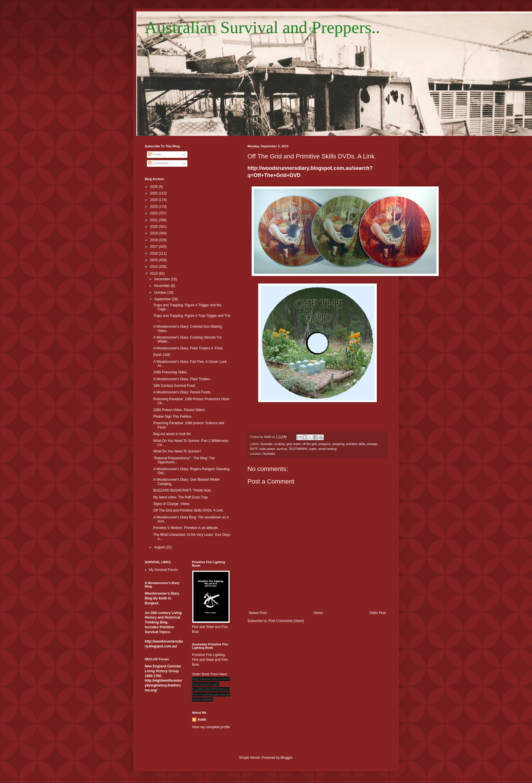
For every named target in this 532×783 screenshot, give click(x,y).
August (160, 547)
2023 (154, 207)
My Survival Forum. (164, 570)
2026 (154, 187)
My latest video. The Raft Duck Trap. (181, 497)
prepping (338, 444)
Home (318, 613)
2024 (154, 200)
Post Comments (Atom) (286, 621)
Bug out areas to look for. (172, 434)
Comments (158, 163)
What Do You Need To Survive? (177, 451)
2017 (154, 247)
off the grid (310, 444)
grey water (294, 444)
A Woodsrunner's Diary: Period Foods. (182, 392)
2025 (154, 193)
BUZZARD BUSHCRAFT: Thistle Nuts (182, 490)
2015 (154, 260)
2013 (154, 273)
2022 (154, 213)
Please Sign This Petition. (173, 416)
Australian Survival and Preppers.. (263, 27)
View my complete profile (211, 727)
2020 (154, 227)
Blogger (287, 758)
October (161, 293)
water (313, 449)
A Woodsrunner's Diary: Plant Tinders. (182, 379)
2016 (154, 253)
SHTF (254, 449)
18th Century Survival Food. (174, 386)
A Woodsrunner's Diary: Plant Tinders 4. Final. (188, 348)
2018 (154, 240)
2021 (154, 220)
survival (282, 449)
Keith (202, 720)
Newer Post (258, 613)
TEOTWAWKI (298, 449)
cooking (279, 444)
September (163, 299)
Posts (154, 154)
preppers (325, 444)
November (162, 286)
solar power (267, 449)
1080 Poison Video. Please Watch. (179, 410)
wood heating (327, 449)
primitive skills (356, 444)
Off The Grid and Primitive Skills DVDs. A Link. (188, 510)
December (162, 279)
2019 (154, 233)
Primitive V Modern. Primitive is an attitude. (186, 528)
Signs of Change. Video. (172, 504)
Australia (266, 444)
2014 (154, 267)
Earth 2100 (162, 355)
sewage (372, 444)
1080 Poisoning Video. (170, 372)
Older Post (378, 613)
